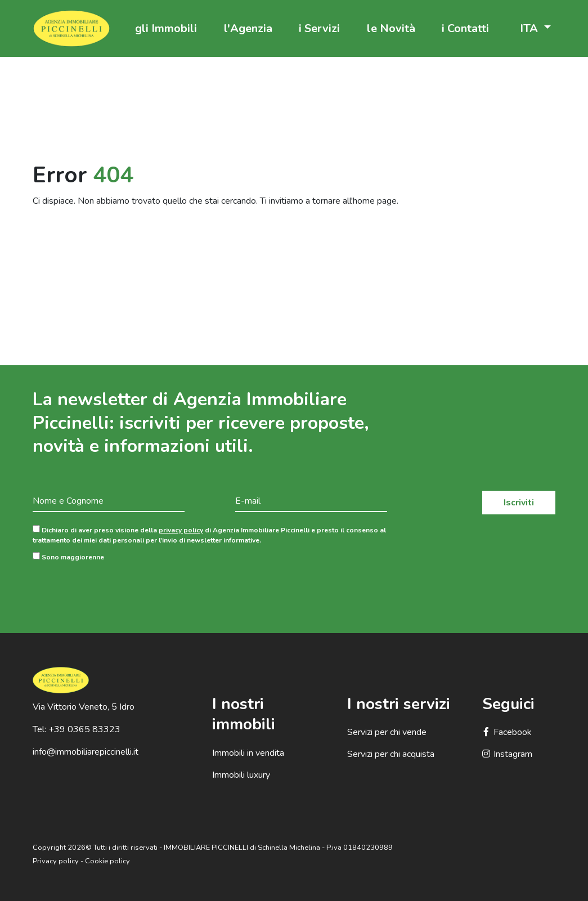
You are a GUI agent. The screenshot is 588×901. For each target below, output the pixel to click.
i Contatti (465, 28)
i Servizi (319, 28)
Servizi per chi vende (387, 732)
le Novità (391, 28)
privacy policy (181, 530)
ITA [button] (530, 28)
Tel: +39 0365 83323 (77, 729)
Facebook (507, 732)
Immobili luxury (241, 775)
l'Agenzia (248, 28)
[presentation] (118, 589)
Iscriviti (519, 503)
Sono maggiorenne (68, 557)
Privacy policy (56, 861)
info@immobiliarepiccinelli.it (86, 752)
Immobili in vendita (248, 753)
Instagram (507, 754)
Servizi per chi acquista (391, 754)
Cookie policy (107, 861)
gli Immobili (166, 28)
